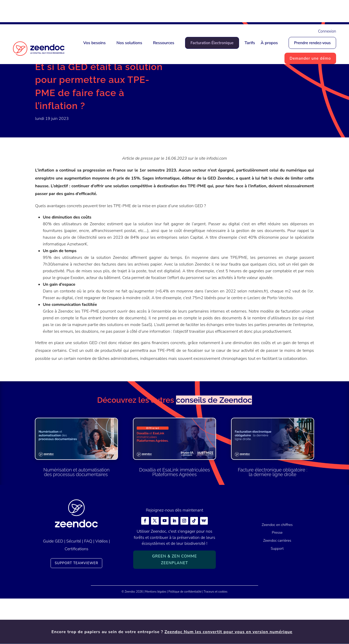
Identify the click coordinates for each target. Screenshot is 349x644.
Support (277, 594)
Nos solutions (129, 43)
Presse (80, 84)
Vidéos (101, 587)
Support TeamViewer (77, 609)
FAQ (88, 587)
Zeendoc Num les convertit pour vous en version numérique (228, 12)
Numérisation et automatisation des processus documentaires (76, 518)
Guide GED (53, 587)
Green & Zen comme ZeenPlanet (174, 605)
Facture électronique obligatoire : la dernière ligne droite (272, 518)
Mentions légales (156, 637)
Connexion (327, 31)
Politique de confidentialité (185, 637)
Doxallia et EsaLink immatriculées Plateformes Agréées (174, 518)
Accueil (42, 84)
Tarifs (250, 43)
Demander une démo (310, 58)
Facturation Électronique (212, 43)
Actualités (61, 84)
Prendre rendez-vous (312, 43)
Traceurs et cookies (216, 637)
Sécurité (74, 587)
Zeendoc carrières (277, 586)
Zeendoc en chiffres (277, 570)
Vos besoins (94, 43)
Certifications (76, 595)
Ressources (164, 43)
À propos (269, 43)
